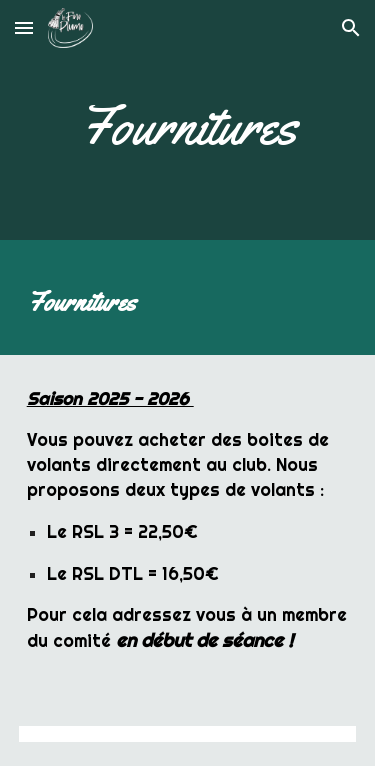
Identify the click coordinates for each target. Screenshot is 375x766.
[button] (24, 27)
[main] (188, 124)
